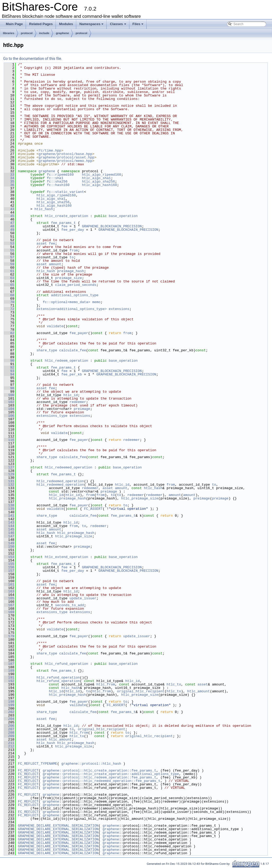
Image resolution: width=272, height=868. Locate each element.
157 (9, 571)
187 (9, 664)
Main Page (14, 24)
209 (9, 736)
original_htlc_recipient (141, 691)
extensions (119, 309)
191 (9, 677)
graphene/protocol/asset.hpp (67, 157)
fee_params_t (64, 223)
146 (9, 533)
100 (9, 395)
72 (9, 309)
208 (9, 733)
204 (9, 719)
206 (9, 726)
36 (9, 185)
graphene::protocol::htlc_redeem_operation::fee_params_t (99, 777)
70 (9, 302)
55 (9, 250)
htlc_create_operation (66, 216)
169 (9, 612)
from (74, 250)
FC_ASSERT (93, 509)
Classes (118, 24)
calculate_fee (73, 350)
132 (9, 485)
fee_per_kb (72, 374)
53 (9, 243)
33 (9, 175)
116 (9, 440)
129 (9, 474)
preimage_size (68, 278)
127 (9, 467)
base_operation (123, 216)
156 (9, 567)
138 (9, 505)
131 (9, 481)
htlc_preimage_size (140, 498)
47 (9, 223)
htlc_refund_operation (66, 664)
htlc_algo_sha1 (96, 178)
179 (9, 636)
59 (9, 264)
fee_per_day (73, 230)
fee (64, 226)
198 (9, 702)
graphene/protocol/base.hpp (65, 154)
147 (9, 536)
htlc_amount (199, 691)
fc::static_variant (65, 192)
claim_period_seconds (76, 285)
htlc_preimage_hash (67, 498)
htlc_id (71, 395)
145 (9, 529)
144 (9, 526)
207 (9, 729)
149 (9, 543)
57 (9, 257)
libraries (9, 33)
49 (9, 230)
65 (9, 285)
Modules (66, 24)
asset (42, 243)
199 (9, 705)
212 (9, 746)
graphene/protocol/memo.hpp (65, 161)
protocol (27, 33)
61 (9, 271)
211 (9, 743)
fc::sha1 (55, 178)
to (72, 257)
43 (9, 209)
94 (9, 374)
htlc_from (106, 684)
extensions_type (52, 416)
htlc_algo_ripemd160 (102, 175)
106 (9, 416)
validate (55, 326)
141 (9, 516)
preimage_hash (71, 271)
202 (9, 712)
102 (9, 402)
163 (9, 591)
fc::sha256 (57, 181)
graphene (62, 33)
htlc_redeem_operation (66, 361)
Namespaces (92, 24)
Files (138, 24)
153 (9, 557)
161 (9, 584)
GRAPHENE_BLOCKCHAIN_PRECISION (112, 226)
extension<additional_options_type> (72, 309)
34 (9, 178)
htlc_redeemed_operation (68, 467)
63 (9, 278)
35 (9, 181)
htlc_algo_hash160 (100, 185)
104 (9, 409)
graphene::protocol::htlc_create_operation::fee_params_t (99, 770)
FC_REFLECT (28, 770)
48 (9, 226)
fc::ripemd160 (60, 175)
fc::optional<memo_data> (66, 302)
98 (9, 388)
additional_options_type (75, 295)
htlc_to (174, 684)
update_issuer (83, 598)
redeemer (78, 402)
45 (9, 216)
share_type (47, 350)
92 (9, 367)
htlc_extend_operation (66, 557)
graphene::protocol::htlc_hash (91, 764)
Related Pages (41, 24)
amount (55, 264)
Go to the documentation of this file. (33, 59)
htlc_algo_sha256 (99, 181)
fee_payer (79, 333)
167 (9, 605)
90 (9, 361)
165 (9, 598)
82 (9, 333)
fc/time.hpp (50, 150)
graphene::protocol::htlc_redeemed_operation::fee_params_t (101, 781)
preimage (82, 409)
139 (9, 509)
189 (9, 671)
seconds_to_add (69, 605)
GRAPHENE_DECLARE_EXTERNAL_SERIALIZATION (58, 826)
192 (9, 681)
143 (9, 522)
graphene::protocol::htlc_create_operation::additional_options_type (111, 774)
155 (9, 564)
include (44, 33)
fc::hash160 (58, 185)
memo (96, 302)
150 (9, 547)
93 (9, 371)
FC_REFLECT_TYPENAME (38, 764)
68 (9, 295)
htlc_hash (44, 209)
